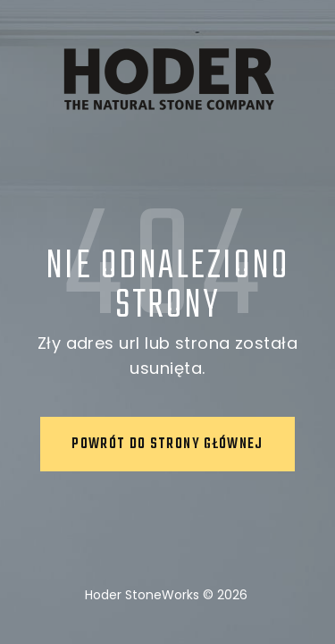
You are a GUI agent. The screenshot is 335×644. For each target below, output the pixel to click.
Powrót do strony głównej (167, 445)
